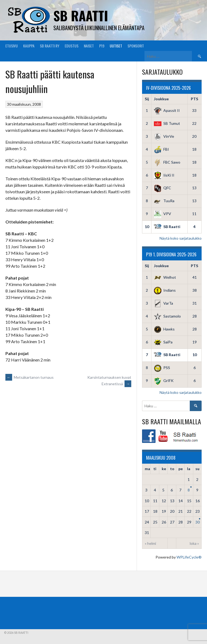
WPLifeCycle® (189, 557)
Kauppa (29, 46)
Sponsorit (136, 46)
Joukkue (161, 99)
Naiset (89, 46)
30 (198, 522)
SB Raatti (81, 16)
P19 (102, 46)
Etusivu (12, 46)
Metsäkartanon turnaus (30, 377)
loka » (194, 543)
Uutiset (116, 46)
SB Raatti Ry (50, 46)
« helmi (150, 543)
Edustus (72, 46)
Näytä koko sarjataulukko (181, 238)
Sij (147, 99)
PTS (194, 99)
